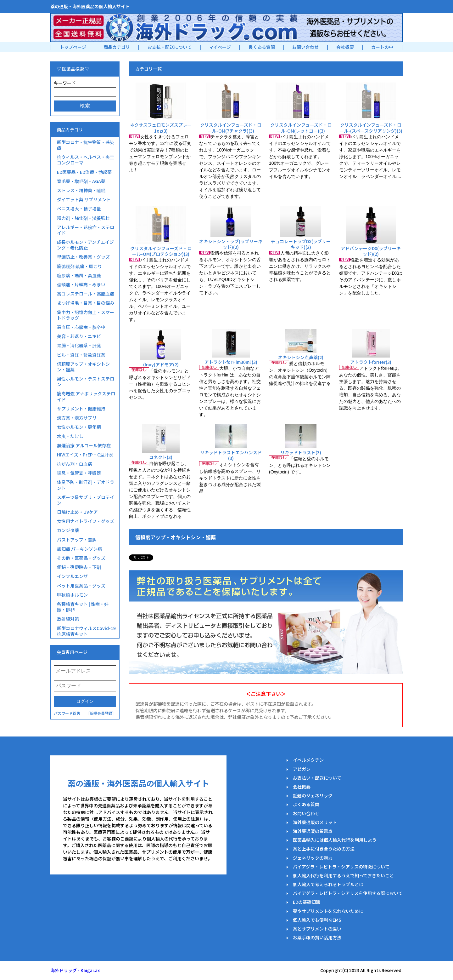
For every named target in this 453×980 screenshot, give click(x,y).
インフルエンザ (72, 576)
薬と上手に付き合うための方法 (324, 849)
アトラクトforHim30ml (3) (231, 362)
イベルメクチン (308, 760)
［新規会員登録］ (101, 713)
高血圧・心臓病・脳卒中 (81, 327)
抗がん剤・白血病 (75, 464)
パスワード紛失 (67, 713)
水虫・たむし (70, 436)
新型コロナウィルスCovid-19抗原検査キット (86, 631)
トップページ (73, 47)
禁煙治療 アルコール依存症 (84, 445)
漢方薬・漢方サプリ (77, 418)
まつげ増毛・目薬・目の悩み (86, 303)
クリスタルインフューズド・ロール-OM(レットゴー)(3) (301, 128)
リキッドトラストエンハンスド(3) (231, 455)
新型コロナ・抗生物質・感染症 (86, 145)
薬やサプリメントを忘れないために (328, 911)
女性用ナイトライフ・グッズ (86, 521)
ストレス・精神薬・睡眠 (81, 190)
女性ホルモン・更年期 (79, 427)
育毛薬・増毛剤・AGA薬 (81, 181)
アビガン (302, 769)
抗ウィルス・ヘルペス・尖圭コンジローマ (86, 160)
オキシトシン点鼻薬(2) (301, 357)
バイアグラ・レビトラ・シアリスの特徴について (341, 867)
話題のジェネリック (313, 795)
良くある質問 (262, 47)
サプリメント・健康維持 (81, 409)
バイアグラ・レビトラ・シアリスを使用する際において (348, 893)
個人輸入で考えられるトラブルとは (328, 884)
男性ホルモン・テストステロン (86, 381)
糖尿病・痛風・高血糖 (79, 275)
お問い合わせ (305, 47)
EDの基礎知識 (307, 902)
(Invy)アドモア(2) (161, 364)
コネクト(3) (161, 457)
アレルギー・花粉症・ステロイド (86, 230)
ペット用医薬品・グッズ (81, 586)
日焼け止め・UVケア (77, 512)
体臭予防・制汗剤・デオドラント (86, 485)
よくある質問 (306, 804)
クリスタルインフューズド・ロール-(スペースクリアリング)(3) (371, 128)
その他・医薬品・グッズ (81, 558)
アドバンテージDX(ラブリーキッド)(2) (371, 251)
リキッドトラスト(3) (301, 452)
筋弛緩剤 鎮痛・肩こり (79, 266)
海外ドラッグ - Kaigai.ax (75, 970)
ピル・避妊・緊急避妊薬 (81, 355)
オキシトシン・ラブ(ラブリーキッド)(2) (231, 244)
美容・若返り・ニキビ (79, 336)
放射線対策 (68, 619)
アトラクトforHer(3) (371, 362)
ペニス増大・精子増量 (79, 209)
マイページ (220, 47)
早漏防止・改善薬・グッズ (83, 257)
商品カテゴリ (117, 47)
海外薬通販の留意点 (313, 831)
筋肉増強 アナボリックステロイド (86, 396)
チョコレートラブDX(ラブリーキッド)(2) (301, 244)
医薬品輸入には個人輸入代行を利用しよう (335, 840)
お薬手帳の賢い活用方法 (317, 937)
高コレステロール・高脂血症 (86, 294)
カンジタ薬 (68, 530)
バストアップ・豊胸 (77, 540)
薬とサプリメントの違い (317, 929)
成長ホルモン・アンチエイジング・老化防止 (85, 245)
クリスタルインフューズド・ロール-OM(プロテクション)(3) (161, 251)
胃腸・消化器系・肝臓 (79, 345)
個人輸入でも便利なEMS (317, 920)
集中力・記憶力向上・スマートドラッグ (86, 315)
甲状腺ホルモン (72, 595)
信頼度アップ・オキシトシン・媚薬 (83, 367)
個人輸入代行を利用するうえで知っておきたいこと (343, 875)
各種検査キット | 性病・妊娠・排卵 (83, 607)
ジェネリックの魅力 (313, 858)
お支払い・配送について (317, 778)
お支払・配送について (170, 47)
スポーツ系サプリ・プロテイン (86, 500)
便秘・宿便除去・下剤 (79, 567)
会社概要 (345, 47)
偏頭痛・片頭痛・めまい (81, 284)
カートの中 (382, 47)
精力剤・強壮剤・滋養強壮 (83, 218)
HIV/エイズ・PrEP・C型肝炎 (85, 455)
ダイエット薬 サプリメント (84, 199)
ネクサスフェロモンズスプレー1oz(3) (161, 128)
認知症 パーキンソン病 (79, 549)
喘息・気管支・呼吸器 (79, 473)
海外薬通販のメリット (315, 822)
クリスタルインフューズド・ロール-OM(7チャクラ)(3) (231, 128)
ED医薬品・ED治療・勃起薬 (84, 172)
